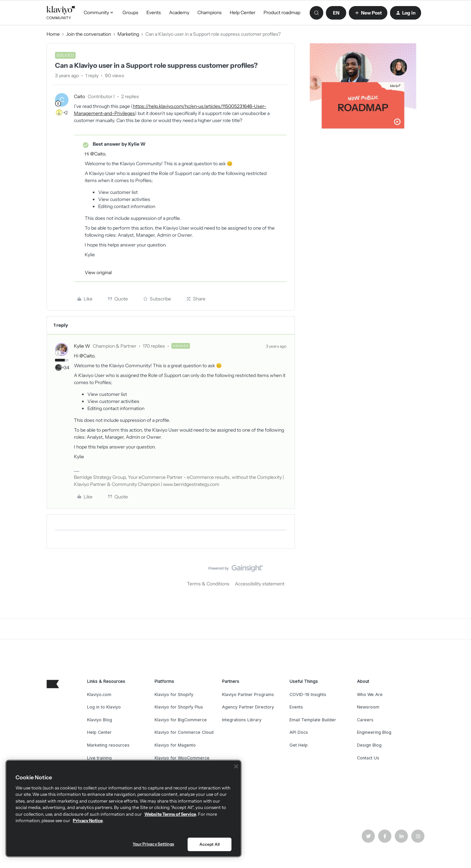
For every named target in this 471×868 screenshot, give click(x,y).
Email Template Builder (313, 720)
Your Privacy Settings (153, 844)
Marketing (128, 34)
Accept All (210, 844)
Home (53, 34)
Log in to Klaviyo (104, 707)
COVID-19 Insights (308, 695)
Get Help (299, 745)
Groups (130, 12)
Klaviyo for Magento (175, 745)
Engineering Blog (374, 732)
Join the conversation (89, 34)
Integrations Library (242, 720)
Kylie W (82, 346)
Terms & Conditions (208, 584)
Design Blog (369, 745)
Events (154, 12)
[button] (336, 13)
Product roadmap (282, 12)
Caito (79, 96)
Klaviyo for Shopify (174, 695)
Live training (99, 758)
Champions (210, 12)
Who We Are (370, 695)
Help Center (243, 12)
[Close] (236, 766)
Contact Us (368, 758)
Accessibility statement (260, 584)
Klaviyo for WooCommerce (182, 758)
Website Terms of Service (170, 814)
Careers (365, 720)
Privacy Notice (88, 820)
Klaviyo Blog (100, 720)
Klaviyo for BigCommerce (181, 720)
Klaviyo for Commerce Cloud (184, 732)
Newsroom (368, 707)
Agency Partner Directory (248, 707)
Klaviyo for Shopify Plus (179, 707)
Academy (179, 12)
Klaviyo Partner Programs (248, 695)
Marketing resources (108, 745)
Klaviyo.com (99, 695)
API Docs (299, 732)
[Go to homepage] (61, 13)
